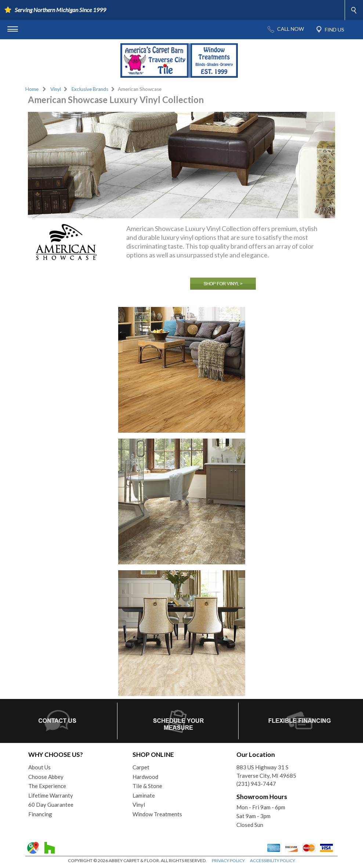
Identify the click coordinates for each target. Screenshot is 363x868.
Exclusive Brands (90, 89)
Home (32, 89)
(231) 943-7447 (256, 784)
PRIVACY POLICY (228, 860)
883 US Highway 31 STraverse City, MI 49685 (266, 771)
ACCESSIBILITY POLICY (273, 860)
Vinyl (56, 89)
